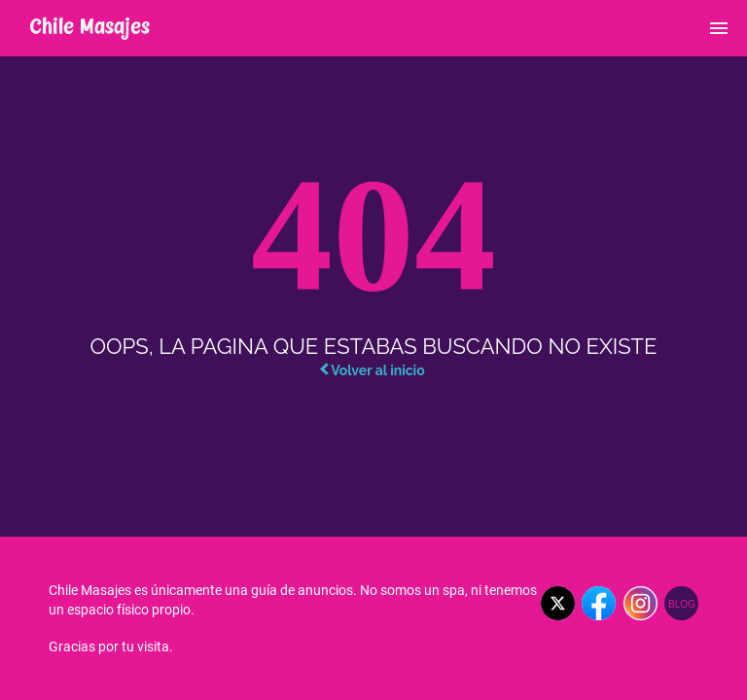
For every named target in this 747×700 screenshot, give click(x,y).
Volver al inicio (372, 370)
